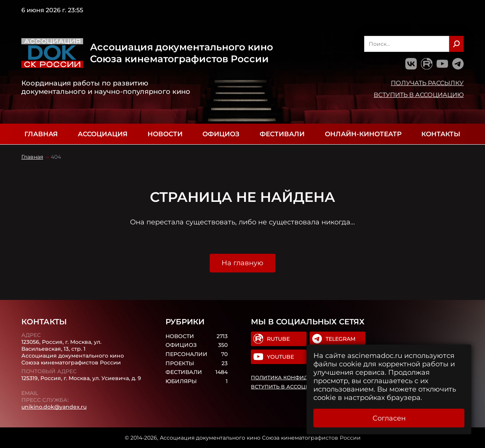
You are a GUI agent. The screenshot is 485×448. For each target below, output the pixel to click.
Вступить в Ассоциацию (419, 95)
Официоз (221, 134)
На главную (242, 263)
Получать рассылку (427, 83)
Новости (165, 134)
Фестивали (282, 134)
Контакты (441, 134)
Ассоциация (103, 134)
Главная (41, 134)
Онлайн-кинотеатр (363, 134)
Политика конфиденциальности (302, 377)
